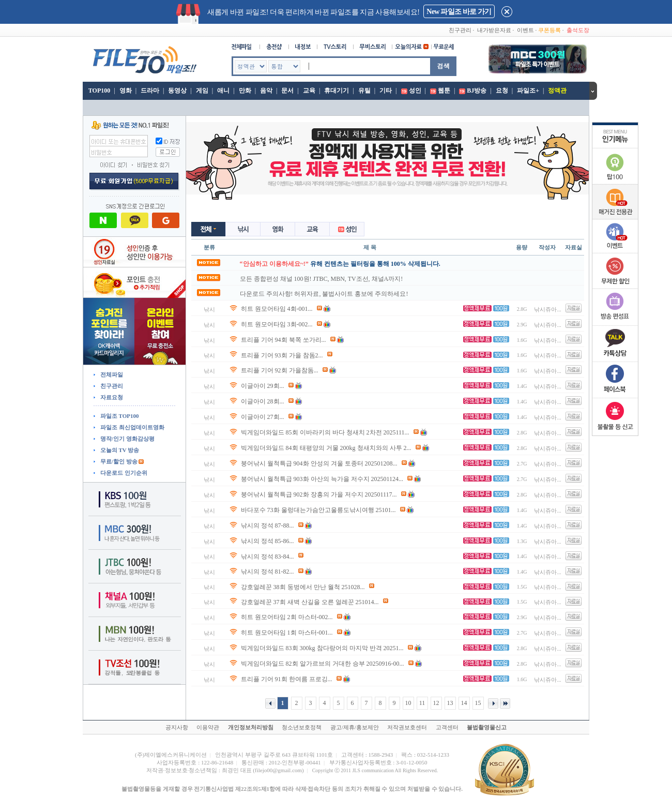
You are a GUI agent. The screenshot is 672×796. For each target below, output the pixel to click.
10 (408, 703)
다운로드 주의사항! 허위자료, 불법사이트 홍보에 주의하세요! (324, 294)
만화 (245, 91)
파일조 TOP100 (119, 416)
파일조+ (528, 91)
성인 (415, 91)
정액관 (557, 91)
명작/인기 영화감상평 (127, 439)
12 (436, 703)
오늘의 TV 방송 (119, 450)
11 (422, 703)
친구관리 (460, 30)
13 (450, 703)
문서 (287, 91)
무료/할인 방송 (118, 461)
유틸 (364, 91)
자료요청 (111, 397)
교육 (309, 91)
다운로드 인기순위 (123, 473)
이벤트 (525, 30)
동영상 (177, 91)
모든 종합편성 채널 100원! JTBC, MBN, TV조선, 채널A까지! (322, 279)
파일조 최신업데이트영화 (132, 427)
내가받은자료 (494, 30)
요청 (502, 91)
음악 (266, 91)
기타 (386, 91)
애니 (223, 91)
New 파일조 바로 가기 (459, 12)
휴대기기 (337, 91)
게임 (202, 91)
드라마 (150, 91)
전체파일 (111, 374)
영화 (126, 91)
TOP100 (98, 91)
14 (464, 703)
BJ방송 (477, 91)
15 (478, 703)
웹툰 (444, 91)
